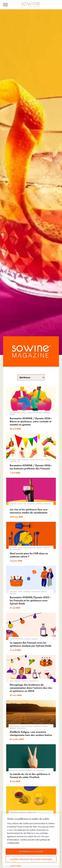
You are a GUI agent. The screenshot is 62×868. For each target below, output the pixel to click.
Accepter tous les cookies (31, 852)
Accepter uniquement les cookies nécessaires (31, 859)
